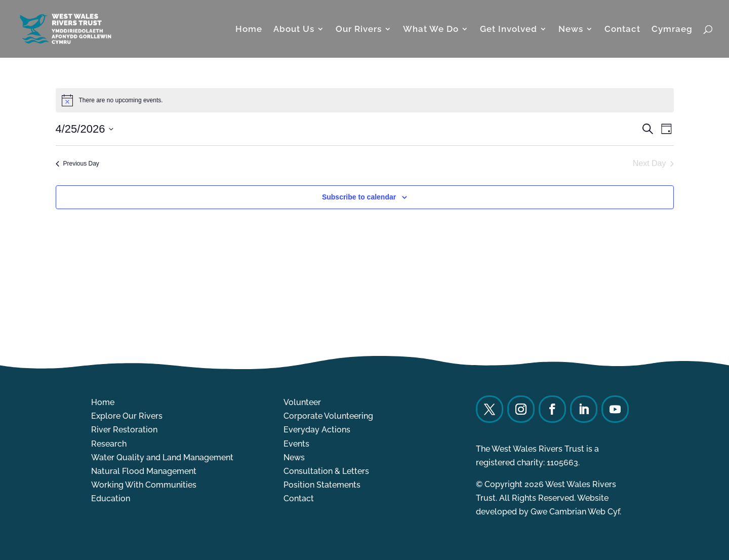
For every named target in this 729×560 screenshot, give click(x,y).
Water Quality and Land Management (162, 457)
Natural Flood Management (144, 471)
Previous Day (77, 164)
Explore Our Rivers (127, 416)
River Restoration (124, 430)
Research (109, 444)
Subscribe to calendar (359, 197)
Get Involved (509, 30)
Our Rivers (359, 30)
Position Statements (322, 485)
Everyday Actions (317, 430)
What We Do (431, 30)
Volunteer (302, 402)
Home (249, 30)
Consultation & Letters (326, 471)
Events (296, 444)
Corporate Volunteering (328, 416)
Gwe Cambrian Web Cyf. (576, 512)
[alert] (365, 100)
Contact (622, 30)
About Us (294, 30)
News (571, 30)
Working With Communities (144, 485)
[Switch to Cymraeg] (672, 42)
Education (111, 498)
